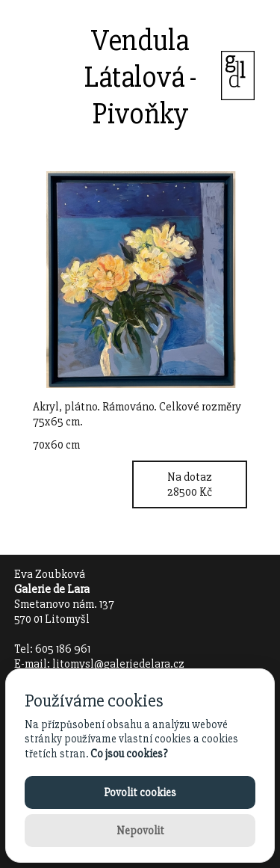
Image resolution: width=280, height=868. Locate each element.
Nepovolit (140, 831)
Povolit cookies (140, 792)
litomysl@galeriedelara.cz (118, 664)
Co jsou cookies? (129, 754)
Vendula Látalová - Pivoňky (140, 77)
